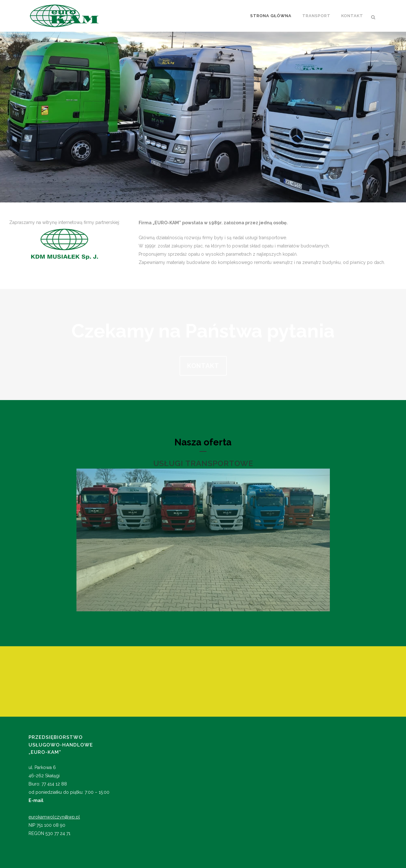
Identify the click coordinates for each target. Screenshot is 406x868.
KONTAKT (203, 366)
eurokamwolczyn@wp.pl (54, 817)
